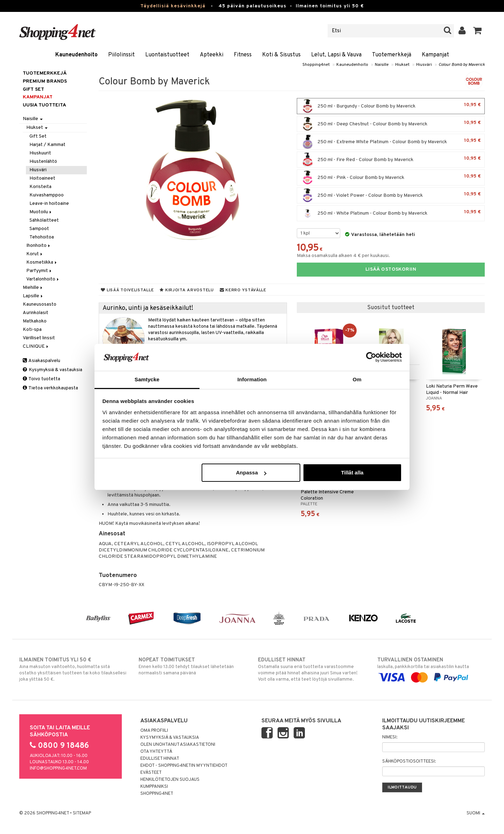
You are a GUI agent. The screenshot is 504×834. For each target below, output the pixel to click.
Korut (35, 254)
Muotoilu (41, 212)
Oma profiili (154, 731)
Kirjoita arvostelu (187, 290)
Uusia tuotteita (44, 105)
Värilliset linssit (39, 338)
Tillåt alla (352, 472)
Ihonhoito (39, 246)
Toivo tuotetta (41, 379)
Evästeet (151, 773)
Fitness (243, 55)
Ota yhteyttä (156, 752)
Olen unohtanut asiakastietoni (178, 745)
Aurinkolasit (36, 313)
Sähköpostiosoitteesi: (409, 762)
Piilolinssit (121, 55)
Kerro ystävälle (243, 290)
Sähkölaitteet (44, 220)
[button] (478, 31)
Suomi (476, 813)
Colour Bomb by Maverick (462, 65)
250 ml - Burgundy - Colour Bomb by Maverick (391, 106)
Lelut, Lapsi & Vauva (336, 55)
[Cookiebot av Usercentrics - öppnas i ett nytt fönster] (371, 357)
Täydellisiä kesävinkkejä (173, 6)
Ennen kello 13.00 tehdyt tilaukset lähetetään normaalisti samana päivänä (192, 666)
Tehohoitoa (42, 237)
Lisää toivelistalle (127, 290)
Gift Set (38, 136)
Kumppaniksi (154, 787)
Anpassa (251, 472)
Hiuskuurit (40, 153)
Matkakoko (35, 321)
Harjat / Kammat (47, 145)
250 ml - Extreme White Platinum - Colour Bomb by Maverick (391, 142)
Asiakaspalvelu (41, 361)
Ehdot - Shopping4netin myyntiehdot (184, 766)
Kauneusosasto (40, 304)
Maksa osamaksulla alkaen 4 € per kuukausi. (343, 256)
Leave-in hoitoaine (49, 204)
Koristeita (40, 187)
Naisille (382, 65)
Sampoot (39, 229)
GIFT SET (33, 89)
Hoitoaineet (42, 178)
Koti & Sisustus (281, 55)
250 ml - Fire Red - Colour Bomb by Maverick (391, 160)
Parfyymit (39, 271)
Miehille (33, 288)
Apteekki (212, 55)
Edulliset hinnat (160, 759)
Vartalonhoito (43, 279)
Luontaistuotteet (167, 55)
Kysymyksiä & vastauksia (52, 370)
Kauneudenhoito (76, 55)
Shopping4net (316, 65)
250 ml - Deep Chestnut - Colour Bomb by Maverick (391, 124)
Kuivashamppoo (47, 195)
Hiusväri (424, 65)
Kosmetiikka (42, 262)
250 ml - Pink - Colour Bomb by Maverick (391, 178)
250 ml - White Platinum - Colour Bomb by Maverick (391, 213)
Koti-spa (32, 330)
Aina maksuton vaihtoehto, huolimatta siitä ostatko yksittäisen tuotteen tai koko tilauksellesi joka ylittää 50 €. (73, 669)
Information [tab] (252, 379)
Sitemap (82, 813)
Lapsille (33, 296)
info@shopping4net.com (58, 769)
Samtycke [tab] (147, 379)
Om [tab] (357, 379)
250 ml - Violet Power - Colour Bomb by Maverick (391, 195)
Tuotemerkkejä (392, 55)
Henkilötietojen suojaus (170, 780)
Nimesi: (390, 737)
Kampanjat (435, 55)
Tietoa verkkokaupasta (50, 388)
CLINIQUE (36, 346)
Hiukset (402, 65)
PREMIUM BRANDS (45, 81)
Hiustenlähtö (43, 162)
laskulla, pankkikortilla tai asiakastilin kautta (431, 669)
